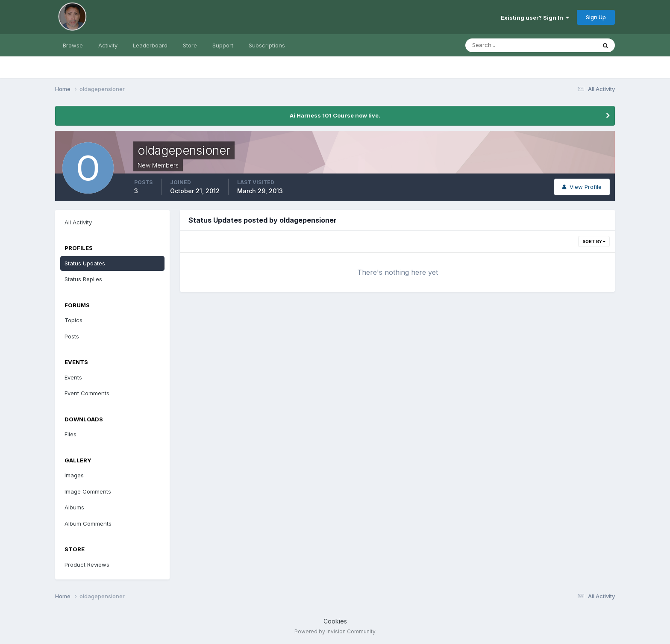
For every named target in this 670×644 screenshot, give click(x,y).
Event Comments (87, 393)
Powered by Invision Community (335, 631)
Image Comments (88, 491)
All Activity (78, 222)
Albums (74, 507)
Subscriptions (267, 45)
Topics (73, 320)
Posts (72, 336)
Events (73, 377)
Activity (108, 45)
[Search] (503, 45)
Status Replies (83, 279)
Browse (73, 45)
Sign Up (596, 17)
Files (71, 434)
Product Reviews (87, 565)
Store (190, 45)
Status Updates (85, 263)
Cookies (335, 621)
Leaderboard (150, 45)
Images (74, 475)
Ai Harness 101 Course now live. (335, 115)
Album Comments (88, 523)
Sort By (594, 241)
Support (223, 45)
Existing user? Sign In (535, 18)
